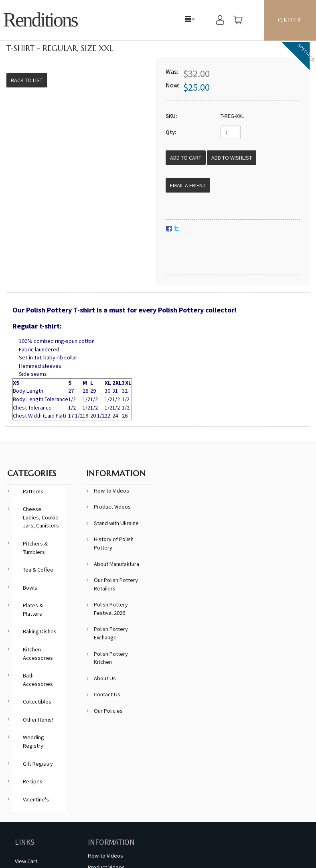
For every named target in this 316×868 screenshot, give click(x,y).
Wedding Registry (33, 741)
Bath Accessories (38, 680)
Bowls (30, 588)
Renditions (40, 20)
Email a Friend (188, 185)
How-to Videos (111, 491)
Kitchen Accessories (38, 654)
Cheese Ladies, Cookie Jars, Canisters (41, 517)
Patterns (33, 491)
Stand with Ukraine (116, 523)
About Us (105, 678)
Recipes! (33, 781)
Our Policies (108, 711)
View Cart (26, 861)
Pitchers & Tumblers (35, 548)
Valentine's (36, 799)
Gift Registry (38, 764)
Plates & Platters (33, 609)
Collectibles (37, 702)
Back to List (27, 80)
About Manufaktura (116, 564)
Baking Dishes (40, 631)
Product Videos (112, 507)
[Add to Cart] (186, 158)
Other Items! (38, 720)
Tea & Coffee (38, 570)
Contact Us (107, 694)
